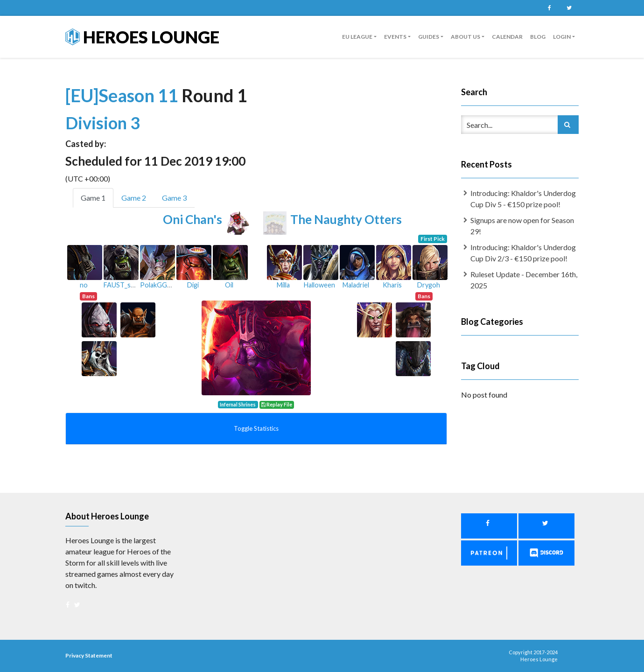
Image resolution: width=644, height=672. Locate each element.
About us (465, 37)
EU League (357, 37)
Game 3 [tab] (174, 198)
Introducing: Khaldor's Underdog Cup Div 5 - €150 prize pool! (523, 199)
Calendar (507, 37)
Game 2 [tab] (134, 198)
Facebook (549, 8)
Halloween (319, 285)
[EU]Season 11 (123, 95)
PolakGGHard (161, 285)
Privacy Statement (89, 655)
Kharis (392, 285)
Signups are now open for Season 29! (522, 226)
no (84, 285)
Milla (283, 285)
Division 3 (103, 123)
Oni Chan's (192, 219)
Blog (538, 37)
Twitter (569, 8)
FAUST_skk (120, 285)
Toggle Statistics (256, 428)
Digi (193, 285)
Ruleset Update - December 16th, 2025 (524, 280)
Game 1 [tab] (93, 198)
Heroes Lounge (142, 37)
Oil (229, 285)
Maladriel (356, 285)
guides (429, 37)
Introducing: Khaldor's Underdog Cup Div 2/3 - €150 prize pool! (523, 253)
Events (395, 37)
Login (562, 37)
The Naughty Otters (346, 219)
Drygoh (429, 285)
